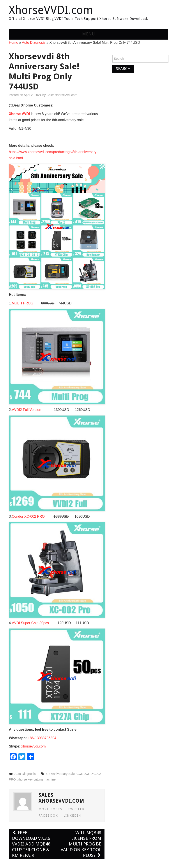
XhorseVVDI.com (51, 10)
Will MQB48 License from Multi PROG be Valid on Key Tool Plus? (81, 844)
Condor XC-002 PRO (28, 516)
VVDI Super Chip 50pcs (30, 623)
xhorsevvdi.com (33, 746)
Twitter (76, 809)
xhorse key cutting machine (37, 779)
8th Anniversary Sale (60, 774)
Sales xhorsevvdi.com (62, 95)
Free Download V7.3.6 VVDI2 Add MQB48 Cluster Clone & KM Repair (31, 844)
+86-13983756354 (42, 738)
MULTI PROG (23, 303)
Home (13, 43)
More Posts (50, 809)
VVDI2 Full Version (27, 410)
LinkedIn (72, 816)
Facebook (48, 816)
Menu (89, 34)
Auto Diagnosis (34, 43)
